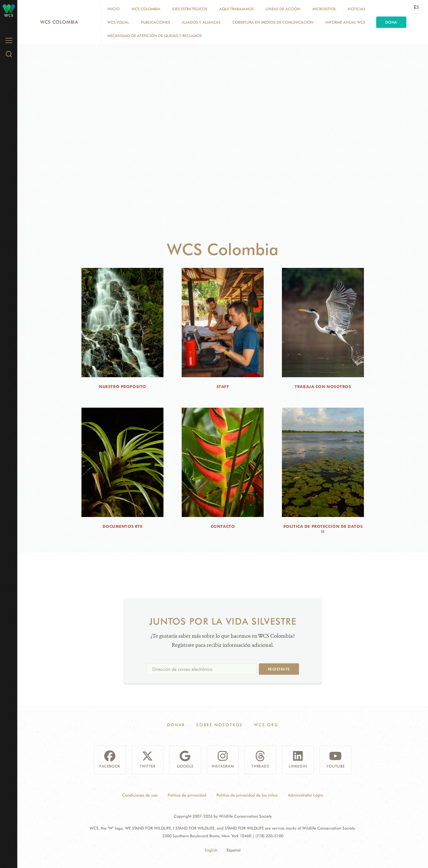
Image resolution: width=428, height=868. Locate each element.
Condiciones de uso (140, 795)
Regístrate (279, 669)
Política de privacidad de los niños (247, 795)
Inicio (113, 9)
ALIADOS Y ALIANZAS (201, 22)
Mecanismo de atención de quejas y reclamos (154, 36)
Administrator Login (306, 795)
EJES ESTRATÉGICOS (190, 9)
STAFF (223, 387)
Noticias (357, 9)
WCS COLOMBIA (146, 9)
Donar (176, 725)
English (211, 850)
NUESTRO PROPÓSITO (122, 387)
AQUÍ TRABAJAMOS (236, 9)
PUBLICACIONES (155, 22)
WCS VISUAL (118, 22)
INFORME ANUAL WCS (345, 22)
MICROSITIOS (324, 9)
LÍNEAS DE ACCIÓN (283, 9)
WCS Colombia (59, 22)
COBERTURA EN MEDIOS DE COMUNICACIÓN (273, 22)
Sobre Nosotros (220, 725)
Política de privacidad (187, 795)
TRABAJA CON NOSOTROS (323, 387)
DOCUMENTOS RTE (123, 526)
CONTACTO (223, 526)
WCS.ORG (266, 725)
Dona (391, 22)
